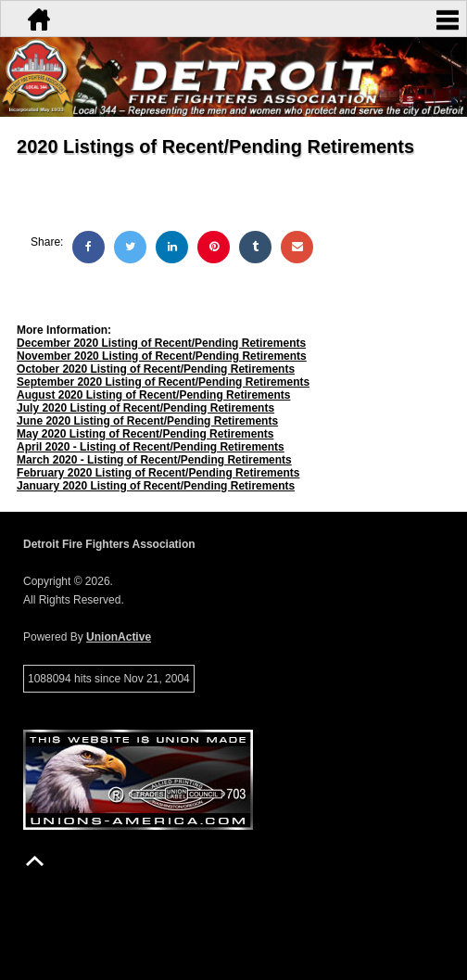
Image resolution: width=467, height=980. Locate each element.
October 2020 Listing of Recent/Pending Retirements (156, 369)
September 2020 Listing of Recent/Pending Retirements (163, 382)
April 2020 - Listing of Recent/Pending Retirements (151, 447)
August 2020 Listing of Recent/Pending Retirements (153, 395)
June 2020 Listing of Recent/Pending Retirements (147, 421)
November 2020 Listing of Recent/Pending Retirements (162, 356)
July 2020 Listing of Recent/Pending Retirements (145, 408)
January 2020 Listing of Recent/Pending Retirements (156, 486)
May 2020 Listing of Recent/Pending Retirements (145, 434)
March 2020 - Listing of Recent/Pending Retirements (154, 460)
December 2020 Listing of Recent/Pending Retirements (161, 343)
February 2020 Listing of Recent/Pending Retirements (158, 473)
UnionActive (119, 637)
